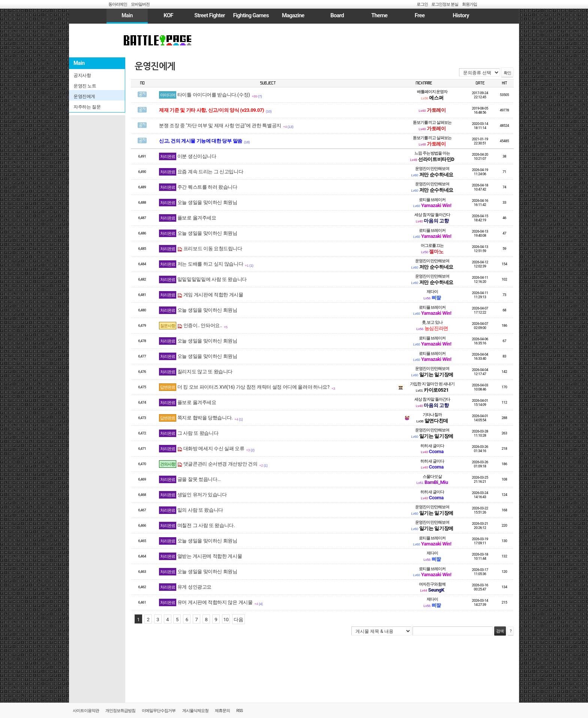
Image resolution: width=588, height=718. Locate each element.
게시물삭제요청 (195, 711)
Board (337, 15)
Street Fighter (209, 15)
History (461, 15)
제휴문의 (222, 711)
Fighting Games (251, 15)
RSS (239, 711)
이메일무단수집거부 (159, 711)
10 (226, 620)
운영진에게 (155, 66)
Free (420, 15)
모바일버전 (140, 4)
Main (127, 15)
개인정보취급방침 (120, 711)
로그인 (422, 4)
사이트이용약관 (86, 711)
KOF (168, 15)
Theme (379, 15)
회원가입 (469, 4)
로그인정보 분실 (445, 4)
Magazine (293, 15)
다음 (238, 620)
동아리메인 (118, 4)
